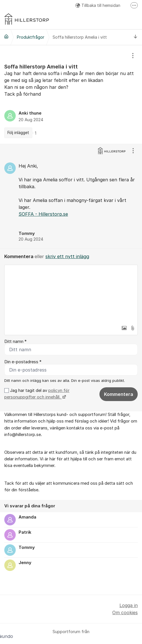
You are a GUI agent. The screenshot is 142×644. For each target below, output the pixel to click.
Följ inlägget (18, 133)
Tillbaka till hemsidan (98, 5)
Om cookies (125, 612)
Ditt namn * (15, 341)
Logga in (129, 605)
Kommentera (119, 394)
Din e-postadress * (23, 362)
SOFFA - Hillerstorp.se (43, 214)
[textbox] (71, 294)
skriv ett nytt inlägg (67, 256)
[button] (124, 328)
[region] (71, 95)
